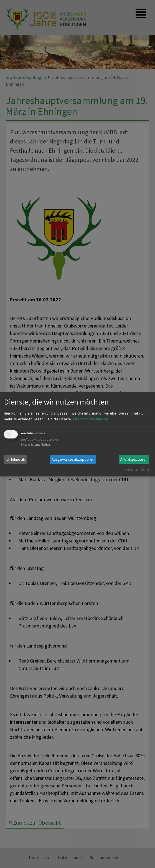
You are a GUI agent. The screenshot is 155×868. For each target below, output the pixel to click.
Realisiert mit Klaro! (136, 470)
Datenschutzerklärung (90, 419)
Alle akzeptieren (134, 459)
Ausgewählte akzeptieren (73, 459)
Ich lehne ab (15, 459)
